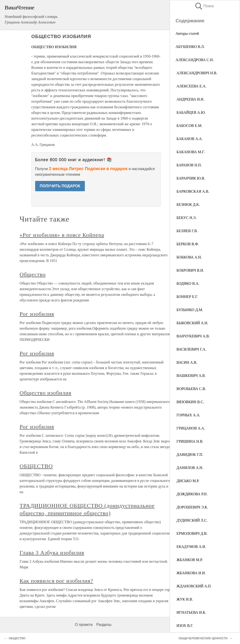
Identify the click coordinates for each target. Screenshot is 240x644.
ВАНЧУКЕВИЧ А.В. (193, 336)
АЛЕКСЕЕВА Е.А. (191, 86)
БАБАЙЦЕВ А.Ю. (191, 112)
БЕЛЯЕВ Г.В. (187, 231)
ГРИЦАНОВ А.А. (190, 428)
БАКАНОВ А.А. (189, 139)
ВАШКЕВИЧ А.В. (191, 376)
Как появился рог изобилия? (56, 581)
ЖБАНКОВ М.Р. (189, 560)
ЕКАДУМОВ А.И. (191, 547)
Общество (33, 274)
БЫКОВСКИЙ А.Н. (192, 323)
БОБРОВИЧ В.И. (190, 270)
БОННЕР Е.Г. (187, 297)
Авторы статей (187, 33)
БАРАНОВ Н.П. (189, 165)
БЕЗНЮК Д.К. (188, 205)
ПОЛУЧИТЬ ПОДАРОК (60, 186)
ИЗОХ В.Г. (184, 626)
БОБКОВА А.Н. (189, 257)
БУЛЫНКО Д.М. (189, 310)
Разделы (104, 625)
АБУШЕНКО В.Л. (190, 47)
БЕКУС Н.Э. (186, 218)
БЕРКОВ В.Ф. (187, 244)
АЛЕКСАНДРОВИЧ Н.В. (196, 73)
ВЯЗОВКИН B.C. (190, 402)
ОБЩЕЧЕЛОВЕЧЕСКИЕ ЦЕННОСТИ (203, 638)
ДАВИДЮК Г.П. (189, 455)
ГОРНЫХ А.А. (188, 415)
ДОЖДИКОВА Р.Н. (191, 494)
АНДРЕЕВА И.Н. (190, 99)
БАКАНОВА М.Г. (190, 152)
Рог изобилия (37, 314)
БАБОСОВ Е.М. (189, 126)
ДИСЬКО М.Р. (187, 481)
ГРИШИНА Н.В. (189, 441)
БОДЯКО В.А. (187, 283)
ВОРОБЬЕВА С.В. (191, 389)
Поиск (204, 6)
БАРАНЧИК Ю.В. (190, 178)
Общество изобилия (46, 393)
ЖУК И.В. (184, 599)
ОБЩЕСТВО (36, 466)
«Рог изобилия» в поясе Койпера (62, 235)
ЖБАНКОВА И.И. (191, 573)
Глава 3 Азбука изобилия (52, 553)
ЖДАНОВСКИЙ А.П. (194, 586)
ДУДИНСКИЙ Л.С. (192, 520)
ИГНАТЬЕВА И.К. (191, 612)
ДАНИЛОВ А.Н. (189, 468)
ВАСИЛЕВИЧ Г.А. (191, 349)
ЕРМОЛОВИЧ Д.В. (191, 533)
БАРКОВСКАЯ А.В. (192, 191)
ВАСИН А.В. (186, 362)
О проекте (84, 625)
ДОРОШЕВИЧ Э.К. (192, 507)
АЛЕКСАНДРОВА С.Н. (195, 60)
